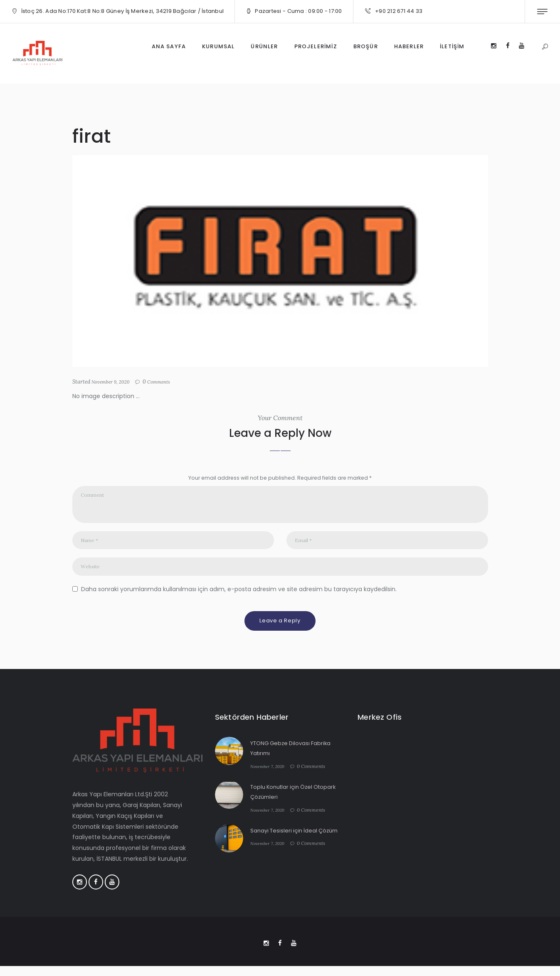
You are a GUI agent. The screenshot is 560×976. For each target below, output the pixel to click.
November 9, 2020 (113, 382)
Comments (165, 382)
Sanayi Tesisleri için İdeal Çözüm (297, 838)
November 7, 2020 (270, 774)
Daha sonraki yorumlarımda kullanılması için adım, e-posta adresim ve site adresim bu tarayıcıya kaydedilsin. (239, 597)
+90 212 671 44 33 (399, 11)
